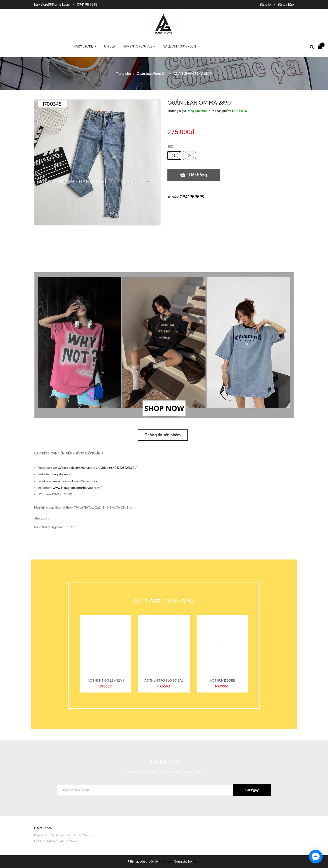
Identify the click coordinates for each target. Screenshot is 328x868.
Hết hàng (198, 175)
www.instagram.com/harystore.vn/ (77, 488)
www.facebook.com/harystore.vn (76, 481)
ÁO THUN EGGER (222, 681)
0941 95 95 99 (87, 5)
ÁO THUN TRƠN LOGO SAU (164, 681)
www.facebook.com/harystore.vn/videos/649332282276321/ (95, 468)
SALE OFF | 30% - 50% (164, 601)
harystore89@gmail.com (52, 5)
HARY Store (43, 828)
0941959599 (192, 197)
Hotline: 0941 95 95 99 (61, 841)
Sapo (197, 862)
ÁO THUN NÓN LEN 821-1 (106, 681)
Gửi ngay (252, 790)
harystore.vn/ (62, 474)
